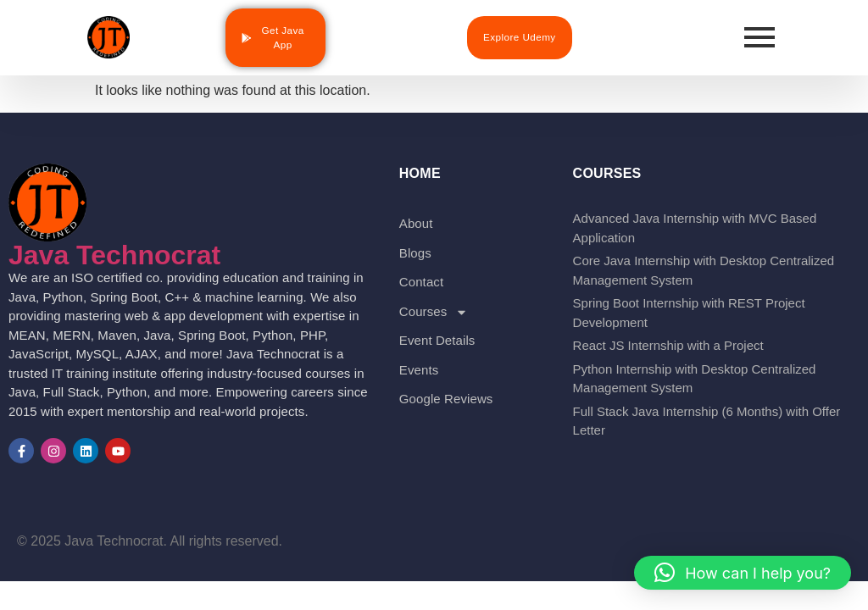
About (416, 223)
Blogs (415, 253)
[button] (743, 573)
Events (419, 370)
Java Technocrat (114, 255)
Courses (434, 312)
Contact (421, 282)
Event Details (437, 340)
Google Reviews (446, 399)
